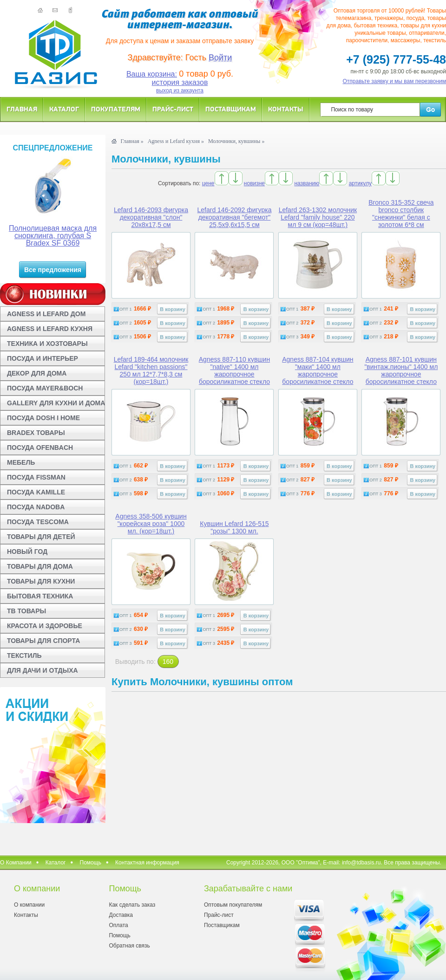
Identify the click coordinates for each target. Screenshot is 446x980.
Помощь (91, 863)
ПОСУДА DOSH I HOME (43, 418)
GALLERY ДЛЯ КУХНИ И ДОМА (56, 403)
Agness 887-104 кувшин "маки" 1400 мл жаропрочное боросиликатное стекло (318, 370)
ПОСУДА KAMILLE (36, 492)
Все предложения (53, 270)
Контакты (286, 109)
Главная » (132, 141)
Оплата (118, 925)
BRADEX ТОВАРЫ (36, 433)
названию (307, 183)
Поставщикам (231, 109)
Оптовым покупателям (233, 905)
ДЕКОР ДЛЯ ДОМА (37, 373)
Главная (22, 109)
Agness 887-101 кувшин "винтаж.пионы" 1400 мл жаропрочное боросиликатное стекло (401, 370)
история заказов (180, 82)
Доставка (121, 915)
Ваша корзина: (152, 74)
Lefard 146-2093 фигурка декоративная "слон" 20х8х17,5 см (151, 217)
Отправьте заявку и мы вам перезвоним (395, 81)
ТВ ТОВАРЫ (26, 611)
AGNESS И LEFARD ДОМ (46, 314)
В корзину (173, 309)
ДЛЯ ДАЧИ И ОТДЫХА (43, 670)
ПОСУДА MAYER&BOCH (45, 388)
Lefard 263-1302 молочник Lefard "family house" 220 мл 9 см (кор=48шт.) (318, 217)
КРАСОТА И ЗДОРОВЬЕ (45, 626)
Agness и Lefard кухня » (176, 141)
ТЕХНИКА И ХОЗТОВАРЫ (47, 344)
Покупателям (116, 109)
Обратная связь (129, 946)
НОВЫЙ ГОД (27, 552)
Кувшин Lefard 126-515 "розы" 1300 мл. (234, 527)
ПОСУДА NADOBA (36, 507)
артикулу (360, 183)
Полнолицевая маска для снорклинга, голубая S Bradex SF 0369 (53, 236)
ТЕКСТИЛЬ (24, 655)
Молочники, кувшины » (236, 141)
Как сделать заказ (132, 905)
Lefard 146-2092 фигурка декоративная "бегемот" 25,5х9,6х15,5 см (234, 217)
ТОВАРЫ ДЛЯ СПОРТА (43, 641)
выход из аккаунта (180, 91)
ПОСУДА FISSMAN (36, 477)
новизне (254, 183)
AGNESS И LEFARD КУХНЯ (50, 329)
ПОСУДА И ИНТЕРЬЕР (43, 358)
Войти (220, 58)
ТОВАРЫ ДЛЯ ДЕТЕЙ (41, 537)
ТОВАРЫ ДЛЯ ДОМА (40, 566)
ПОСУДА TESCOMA (38, 522)
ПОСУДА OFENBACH (40, 448)
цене (208, 183)
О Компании (16, 863)
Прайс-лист (173, 109)
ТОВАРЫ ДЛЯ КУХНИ (41, 581)
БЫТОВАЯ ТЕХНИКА (40, 596)
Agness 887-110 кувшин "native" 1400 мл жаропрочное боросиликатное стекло (234, 370)
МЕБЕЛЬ (21, 462)
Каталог (64, 109)
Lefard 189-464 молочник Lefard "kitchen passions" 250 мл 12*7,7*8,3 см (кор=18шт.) (151, 370)
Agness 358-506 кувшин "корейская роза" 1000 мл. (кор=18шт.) (151, 524)
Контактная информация (147, 863)
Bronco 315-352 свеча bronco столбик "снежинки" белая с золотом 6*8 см (401, 214)
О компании (29, 905)
